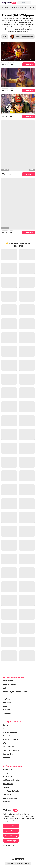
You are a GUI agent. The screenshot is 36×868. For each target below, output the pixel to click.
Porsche (6, 787)
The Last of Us (8, 795)
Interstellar (7, 713)
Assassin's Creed (10, 747)
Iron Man (6, 699)
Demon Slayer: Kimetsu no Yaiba (16, 692)
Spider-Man (7, 736)
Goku (5, 706)
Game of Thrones (9, 684)
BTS (4, 743)
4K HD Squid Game (10, 798)
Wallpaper (8, 3)
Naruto (5, 725)
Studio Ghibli (8, 681)
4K (4, 729)
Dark (4, 688)
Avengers (6, 773)
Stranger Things (9, 754)
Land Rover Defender (11, 791)
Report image (11, 841)
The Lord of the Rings (11, 750)
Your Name (7, 710)
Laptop (5, 695)
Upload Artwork (11, 831)
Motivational (8, 769)
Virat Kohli (7, 703)
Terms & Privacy (11, 836)
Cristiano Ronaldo (10, 732)
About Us (11, 826)
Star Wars (6, 802)
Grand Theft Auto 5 (10, 740)
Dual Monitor (8, 784)
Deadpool (6, 758)
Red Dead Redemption (11, 780)
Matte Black (7, 777)
